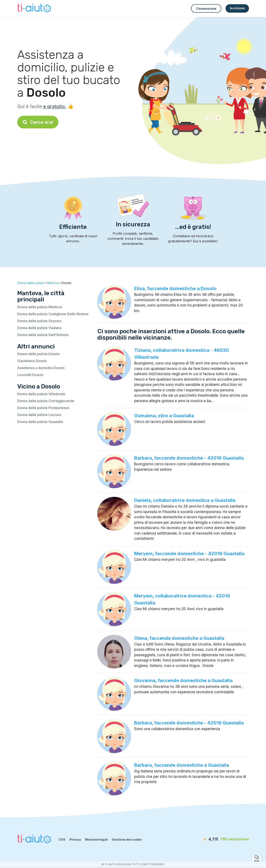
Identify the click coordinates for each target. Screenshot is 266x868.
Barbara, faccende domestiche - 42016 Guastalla (189, 458)
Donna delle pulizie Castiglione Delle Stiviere (53, 314)
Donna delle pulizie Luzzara (39, 415)
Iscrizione (237, 8)
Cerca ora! (38, 122)
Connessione (206, 9)
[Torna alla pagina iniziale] (35, 8)
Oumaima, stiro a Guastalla (164, 416)
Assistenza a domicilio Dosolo (41, 368)
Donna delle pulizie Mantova (40, 307)
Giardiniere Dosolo (32, 361)
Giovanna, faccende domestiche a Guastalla (183, 680)
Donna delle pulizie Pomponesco (43, 408)
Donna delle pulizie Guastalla (40, 422)
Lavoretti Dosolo (30, 375)
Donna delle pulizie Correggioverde (46, 401)
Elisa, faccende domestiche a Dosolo (175, 288)
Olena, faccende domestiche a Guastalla (179, 638)
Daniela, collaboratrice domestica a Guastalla (185, 500)
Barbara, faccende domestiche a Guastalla (182, 765)
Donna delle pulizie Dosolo (38, 354)
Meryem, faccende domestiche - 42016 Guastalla (189, 553)
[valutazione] (225, 839)
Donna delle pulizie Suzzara (39, 321)
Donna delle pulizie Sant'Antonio (43, 335)
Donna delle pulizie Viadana (39, 328)
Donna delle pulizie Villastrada (41, 394)
